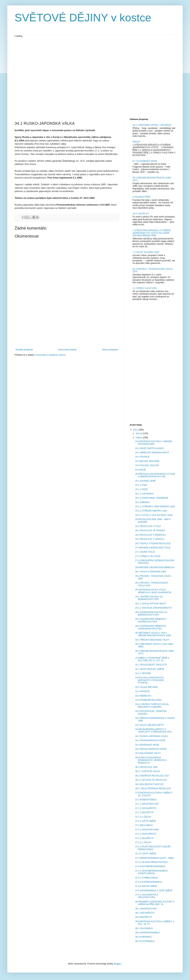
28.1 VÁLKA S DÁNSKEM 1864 (151, 572)
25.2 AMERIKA (142, 502)
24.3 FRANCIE (142, 457)
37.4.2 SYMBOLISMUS (147, 878)
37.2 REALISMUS (144, 825)
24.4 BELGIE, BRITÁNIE (147, 461)
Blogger (117, 964)
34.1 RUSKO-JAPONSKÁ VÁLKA (152, 736)
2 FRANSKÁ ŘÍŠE (141, 197)
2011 (136, 430)
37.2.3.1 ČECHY (143, 842)
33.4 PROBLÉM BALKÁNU (148, 700)
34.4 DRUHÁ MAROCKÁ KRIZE (151, 749)
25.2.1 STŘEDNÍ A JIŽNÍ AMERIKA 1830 (155, 507)
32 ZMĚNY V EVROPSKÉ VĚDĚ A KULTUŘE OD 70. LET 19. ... (152, 659)
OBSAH (136, 142)
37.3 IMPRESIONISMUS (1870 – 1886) (154, 858)
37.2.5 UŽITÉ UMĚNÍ (146, 854)
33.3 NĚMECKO (143, 696)
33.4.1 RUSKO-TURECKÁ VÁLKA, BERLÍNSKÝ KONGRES (152, 706)
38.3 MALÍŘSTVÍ (143, 917)
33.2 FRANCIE (142, 691)
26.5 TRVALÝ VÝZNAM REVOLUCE (153, 543)
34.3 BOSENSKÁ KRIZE (147, 745)
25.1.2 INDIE (141, 489)
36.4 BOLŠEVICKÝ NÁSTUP (149, 784)
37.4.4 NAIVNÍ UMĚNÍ (146, 886)
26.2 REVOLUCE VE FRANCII (150, 531)
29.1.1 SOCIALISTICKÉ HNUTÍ (150, 604)
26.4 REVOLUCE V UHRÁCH (150, 539)
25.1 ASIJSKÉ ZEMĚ (145, 481)
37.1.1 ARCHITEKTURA (147, 804)
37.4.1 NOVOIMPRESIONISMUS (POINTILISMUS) (151, 872)
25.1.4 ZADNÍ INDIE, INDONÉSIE (152, 498)
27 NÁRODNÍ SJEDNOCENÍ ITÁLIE (153, 548)
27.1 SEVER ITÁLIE (145, 552)
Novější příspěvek (24, 350)
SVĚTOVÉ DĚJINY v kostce (83, 18)
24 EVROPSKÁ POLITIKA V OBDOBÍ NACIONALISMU (154, 443)
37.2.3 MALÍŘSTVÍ (144, 838)
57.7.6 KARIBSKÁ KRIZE (145, 161)
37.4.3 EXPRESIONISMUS (148, 882)
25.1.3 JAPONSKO (145, 494)
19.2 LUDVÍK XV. (141, 214)
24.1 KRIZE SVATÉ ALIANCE (150, 448)
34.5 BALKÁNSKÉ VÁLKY (148, 753)
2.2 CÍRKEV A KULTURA (145, 288)
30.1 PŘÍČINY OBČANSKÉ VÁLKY (152, 640)
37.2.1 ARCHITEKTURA (147, 830)
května (139, 438)
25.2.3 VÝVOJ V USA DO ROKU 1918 (154, 515)
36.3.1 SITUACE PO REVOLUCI (151, 780)
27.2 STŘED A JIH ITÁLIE (148, 556)
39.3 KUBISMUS (143, 937)
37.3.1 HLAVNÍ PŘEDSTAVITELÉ (152, 862)
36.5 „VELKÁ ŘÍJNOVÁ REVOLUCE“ (153, 789)
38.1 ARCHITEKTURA (146, 909)
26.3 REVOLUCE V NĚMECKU (150, 535)
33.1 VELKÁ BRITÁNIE (147, 687)
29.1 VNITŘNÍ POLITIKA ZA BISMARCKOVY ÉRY (149, 598)
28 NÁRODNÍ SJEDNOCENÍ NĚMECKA (155, 567)
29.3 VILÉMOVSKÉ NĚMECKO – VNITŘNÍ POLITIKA (151, 620)
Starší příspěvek (110, 350)
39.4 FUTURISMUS (145, 941)
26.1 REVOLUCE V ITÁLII (148, 526)
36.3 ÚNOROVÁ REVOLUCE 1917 (152, 776)
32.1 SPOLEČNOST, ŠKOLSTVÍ (151, 665)
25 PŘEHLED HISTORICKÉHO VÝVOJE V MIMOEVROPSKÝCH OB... (155, 475)
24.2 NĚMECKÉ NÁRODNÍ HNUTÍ (152, 453)
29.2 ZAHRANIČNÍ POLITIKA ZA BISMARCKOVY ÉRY (151, 614)
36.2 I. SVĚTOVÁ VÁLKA (148, 771)
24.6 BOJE (140, 470)
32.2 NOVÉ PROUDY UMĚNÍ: (150, 669)
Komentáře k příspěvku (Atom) (51, 355)
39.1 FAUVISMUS (144, 928)
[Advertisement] (34, 77)
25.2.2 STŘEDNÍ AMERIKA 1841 (151, 511)
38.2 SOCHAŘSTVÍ (145, 913)
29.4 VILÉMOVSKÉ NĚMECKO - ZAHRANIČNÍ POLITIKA (151, 627)
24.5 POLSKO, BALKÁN (147, 465)
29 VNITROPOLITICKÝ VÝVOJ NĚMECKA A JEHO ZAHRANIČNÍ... (154, 591)
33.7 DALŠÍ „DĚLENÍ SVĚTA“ (150, 725)
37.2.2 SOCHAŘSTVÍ (146, 834)
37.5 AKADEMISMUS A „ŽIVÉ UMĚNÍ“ (154, 891)
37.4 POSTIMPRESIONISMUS (150, 866)
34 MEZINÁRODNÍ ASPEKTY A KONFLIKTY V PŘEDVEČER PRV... (154, 731)
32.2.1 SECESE (143, 673)
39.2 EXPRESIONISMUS (148, 933)
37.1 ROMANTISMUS (146, 800)
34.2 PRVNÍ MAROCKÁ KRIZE (150, 740)
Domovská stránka (68, 350)
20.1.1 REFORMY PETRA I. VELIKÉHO (152, 125)
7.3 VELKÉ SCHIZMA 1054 (146, 252)
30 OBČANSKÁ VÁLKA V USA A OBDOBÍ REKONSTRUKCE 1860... (154, 634)
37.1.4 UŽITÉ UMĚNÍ (146, 821)
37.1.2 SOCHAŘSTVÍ (146, 808)
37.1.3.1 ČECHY (143, 817)
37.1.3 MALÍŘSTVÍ (144, 812)
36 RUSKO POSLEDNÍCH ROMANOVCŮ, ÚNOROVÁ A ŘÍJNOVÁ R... (151, 760)
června (139, 433)
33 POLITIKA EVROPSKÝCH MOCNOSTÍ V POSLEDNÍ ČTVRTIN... (150, 680)
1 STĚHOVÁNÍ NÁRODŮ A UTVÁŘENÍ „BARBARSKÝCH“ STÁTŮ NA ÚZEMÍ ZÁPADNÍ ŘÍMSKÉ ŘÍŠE (152, 233)
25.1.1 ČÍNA (141, 485)
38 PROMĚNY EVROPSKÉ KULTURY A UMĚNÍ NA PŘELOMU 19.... (155, 903)
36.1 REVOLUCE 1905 (146, 767)
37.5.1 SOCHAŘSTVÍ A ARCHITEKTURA (147, 896)
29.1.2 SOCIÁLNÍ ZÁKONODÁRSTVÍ (153, 608)
